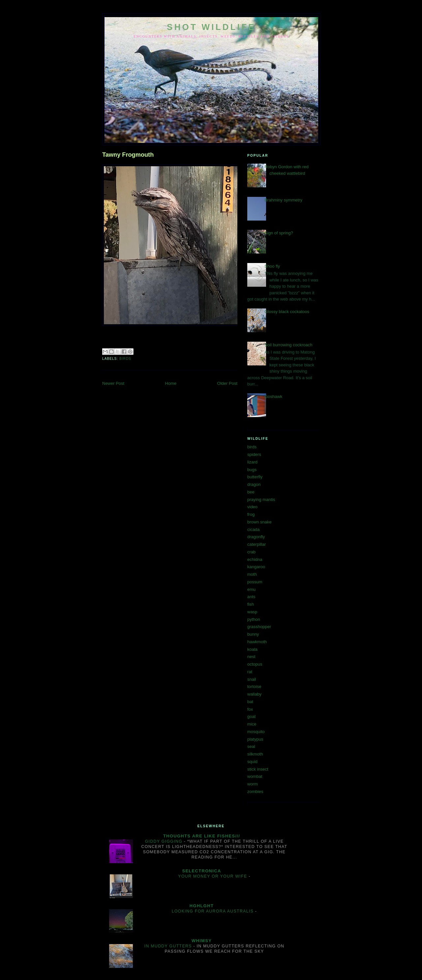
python (254, 619)
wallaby (254, 694)
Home (171, 383)
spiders (254, 454)
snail (252, 679)
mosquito (256, 732)
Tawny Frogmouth (128, 155)
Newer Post (113, 383)
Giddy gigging (165, 841)
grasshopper (259, 627)
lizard (252, 462)
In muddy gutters (169, 946)
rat (250, 672)
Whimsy (202, 941)
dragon (254, 484)
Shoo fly (272, 266)
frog (251, 514)
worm (253, 784)
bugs (252, 470)
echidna (255, 559)
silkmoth (255, 754)
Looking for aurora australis (213, 911)
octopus (255, 664)
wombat (255, 776)
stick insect (258, 769)
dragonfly (256, 537)
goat (251, 716)
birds (125, 359)
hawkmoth (257, 642)
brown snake (259, 522)
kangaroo (256, 567)
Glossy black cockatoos (287, 312)
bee (251, 492)
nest (251, 657)
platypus (255, 739)
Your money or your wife (213, 876)
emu (251, 589)
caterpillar (256, 544)
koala (252, 649)
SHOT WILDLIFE (211, 27)
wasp (252, 612)
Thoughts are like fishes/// (202, 836)
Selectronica (201, 871)
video (252, 507)
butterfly (255, 477)
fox (250, 709)
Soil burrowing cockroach (288, 345)
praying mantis (261, 500)
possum (255, 582)
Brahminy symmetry (283, 200)
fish (251, 604)
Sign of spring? (279, 233)
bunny (253, 634)
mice (252, 724)
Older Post (227, 383)
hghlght (202, 906)
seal (251, 746)
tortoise (254, 687)
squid (252, 762)
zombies (255, 792)
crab (251, 552)
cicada (254, 530)
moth (252, 574)
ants (251, 597)
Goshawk (273, 397)
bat (250, 702)
